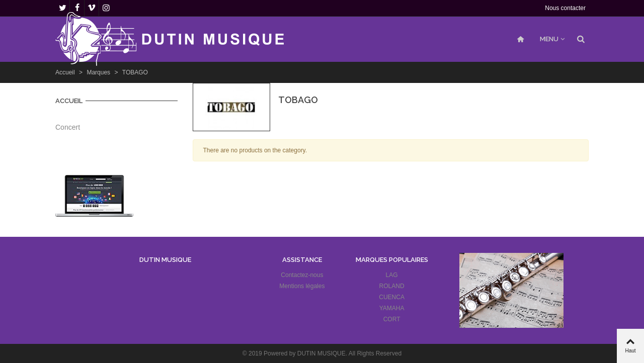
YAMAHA (392, 308)
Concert (68, 127)
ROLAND (392, 286)
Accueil (69, 101)
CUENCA (392, 297)
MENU (549, 39)
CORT (392, 319)
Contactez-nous (302, 275)
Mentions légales (302, 286)
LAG (392, 275)
